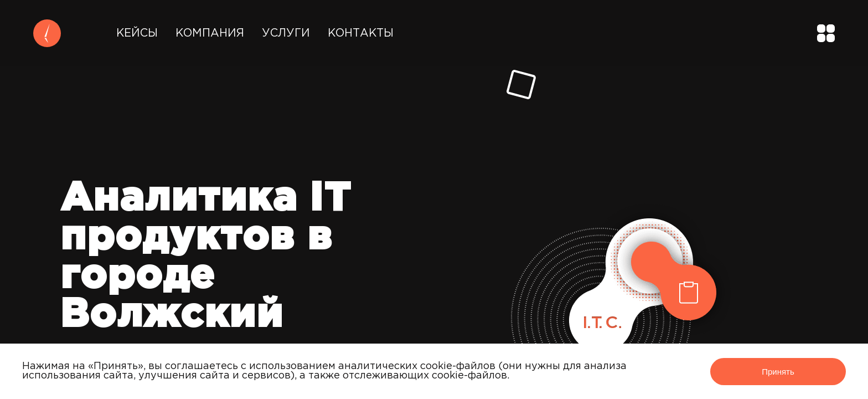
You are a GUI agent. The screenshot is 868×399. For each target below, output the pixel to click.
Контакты (361, 33)
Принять (778, 372)
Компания (210, 33)
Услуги (286, 33)
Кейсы (137, 33)
